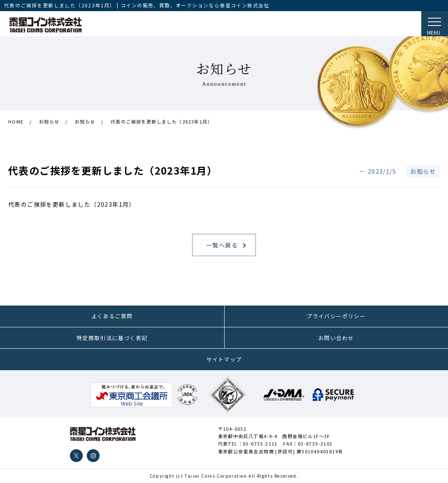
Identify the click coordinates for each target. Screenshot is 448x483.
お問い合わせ (336, 338)
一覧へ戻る (222, 245)
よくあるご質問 (112, 316)
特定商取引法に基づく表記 (112, 338)
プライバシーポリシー (336, 316)
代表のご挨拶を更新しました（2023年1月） (72, 204)
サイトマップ (224, 359)
